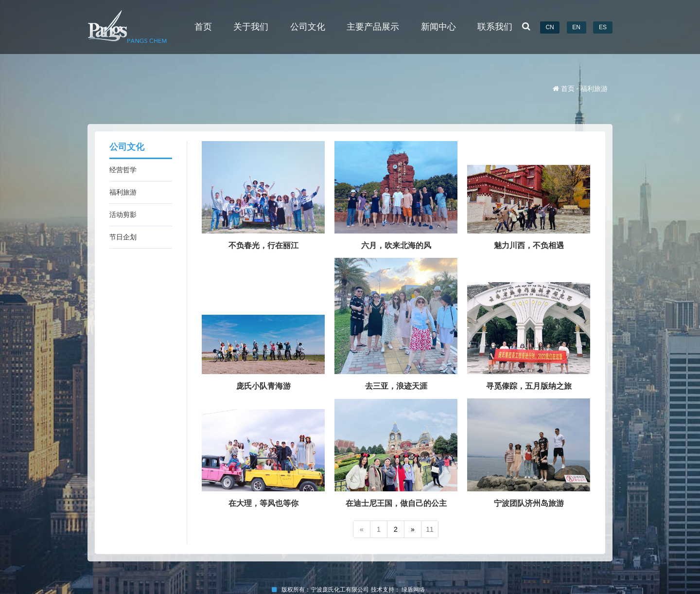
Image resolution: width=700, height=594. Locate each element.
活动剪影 (123, 215)
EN (576, 27)
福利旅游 (123, 192)
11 (430, 529)
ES (603, 27)
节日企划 (123, 237)
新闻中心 (438, 27)
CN (550, 27)
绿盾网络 (415, 590)
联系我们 (495, 27)
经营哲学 (123, 170)
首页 (203, 27)
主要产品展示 (373, 27)
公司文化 (308, 27)
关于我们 (251, 27)
